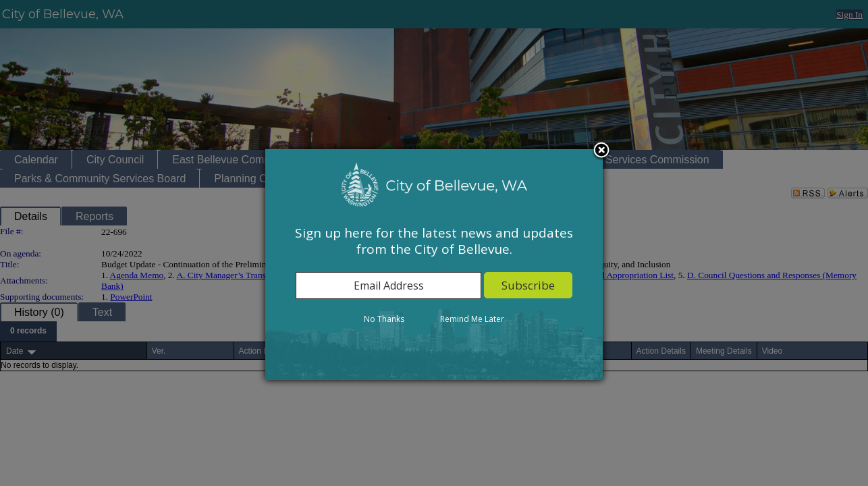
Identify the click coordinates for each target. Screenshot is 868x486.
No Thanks (384, 319)
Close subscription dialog (601, 151)
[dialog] (434, 265)
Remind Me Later (472, 319)
